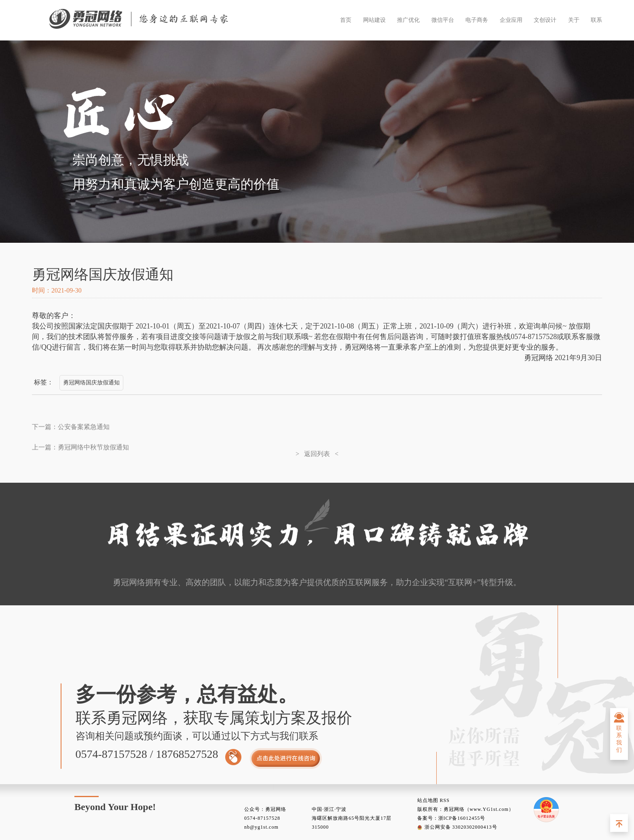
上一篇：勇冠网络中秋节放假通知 (80, 471)
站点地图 (428, 800)
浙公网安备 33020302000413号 (457, 827)
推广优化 (408, 20)
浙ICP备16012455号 (462, 818)
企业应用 (511, 20)
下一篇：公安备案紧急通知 (71, 430)
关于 (574, 20)
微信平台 (443, 20)
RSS (445, 800)
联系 (596, 20)
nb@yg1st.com (261, 827)
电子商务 (477, 20)
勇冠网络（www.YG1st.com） (479, 809)
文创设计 (545, 20)
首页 (346, 20)
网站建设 (374, 20)
